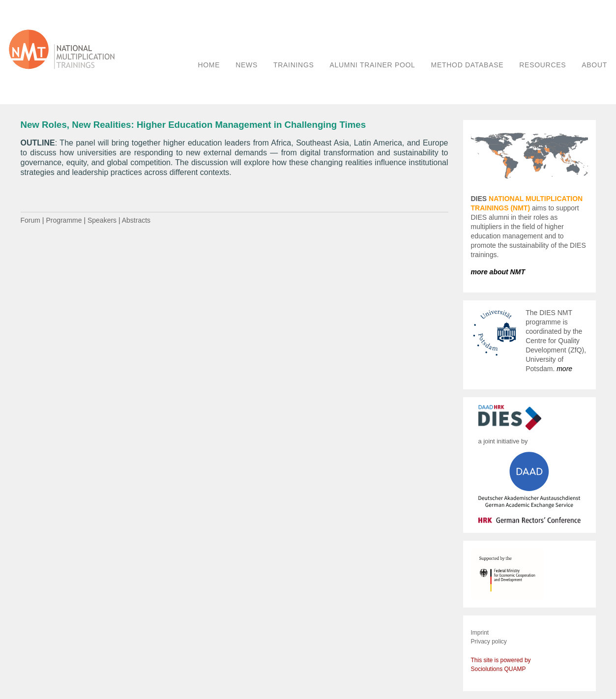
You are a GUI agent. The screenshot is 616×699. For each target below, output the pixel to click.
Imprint (480, 633)
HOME (209, 65)
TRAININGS (294, 65)
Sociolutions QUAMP (499, 669)
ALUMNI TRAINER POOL (373, 65)
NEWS (247, 65)
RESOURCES (543, 65)
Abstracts (136, 220)
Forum (30, 220)
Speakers (102, 220)
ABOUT (594, 65)
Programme (64, 220)
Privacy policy (489, 641)
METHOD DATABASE (468, 65)
